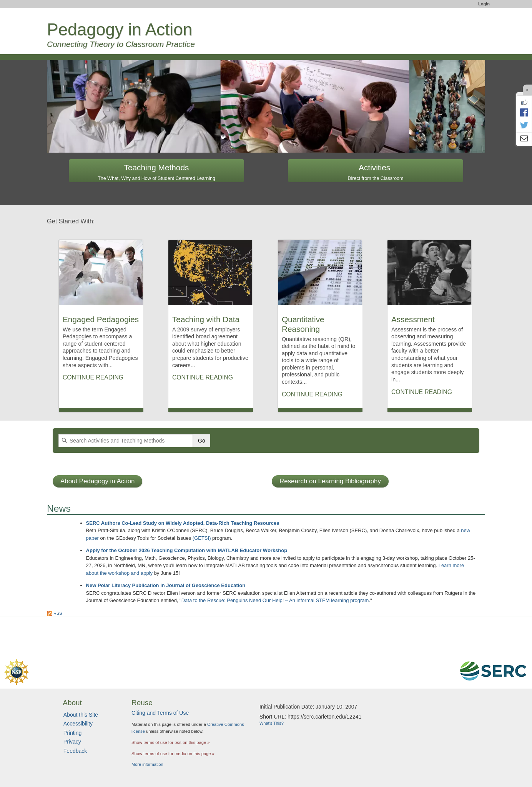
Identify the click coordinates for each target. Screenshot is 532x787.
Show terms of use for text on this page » (170, 742)
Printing (72, 733)
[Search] (126, 441)
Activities (376, 172)
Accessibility (78, 724)
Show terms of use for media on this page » (173, 754)
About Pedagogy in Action (97, 481)
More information (147, 764)
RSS (55, 613)
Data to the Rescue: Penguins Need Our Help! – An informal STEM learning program (275, 600)
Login (484, 4)
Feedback (75, 751)
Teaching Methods (156, 172)
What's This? (272, 723)
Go (202, 441)
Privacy (72, 742)
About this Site (81, 715)
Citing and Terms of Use (160, 713)
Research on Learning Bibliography (330, 481)
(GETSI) (202, 538)
